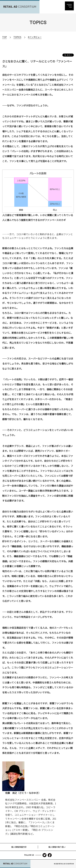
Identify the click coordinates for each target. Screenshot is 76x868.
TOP (5, 37)
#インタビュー (35, 37)
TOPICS (17, 37)
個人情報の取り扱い (57, 847)
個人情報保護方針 (19, 847)
